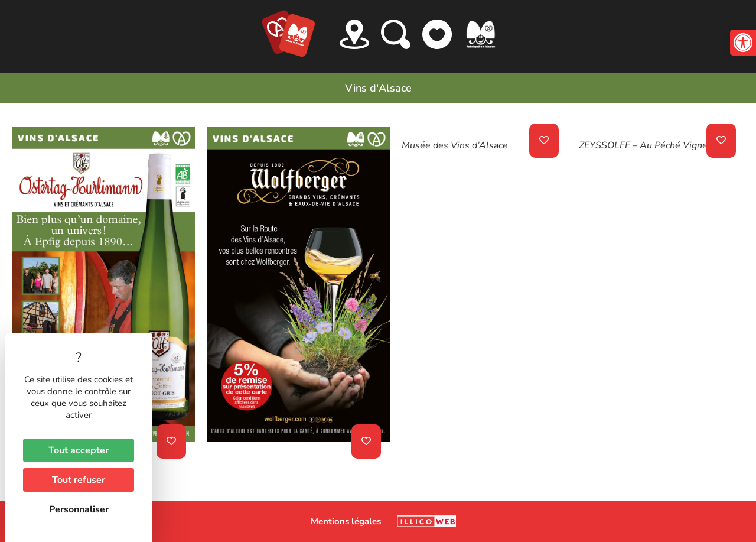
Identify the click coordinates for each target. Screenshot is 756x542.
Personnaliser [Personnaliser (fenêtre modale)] (79, 509)
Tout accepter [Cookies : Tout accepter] (79, 450)
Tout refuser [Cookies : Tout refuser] (79, 480)
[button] (743, 43)
